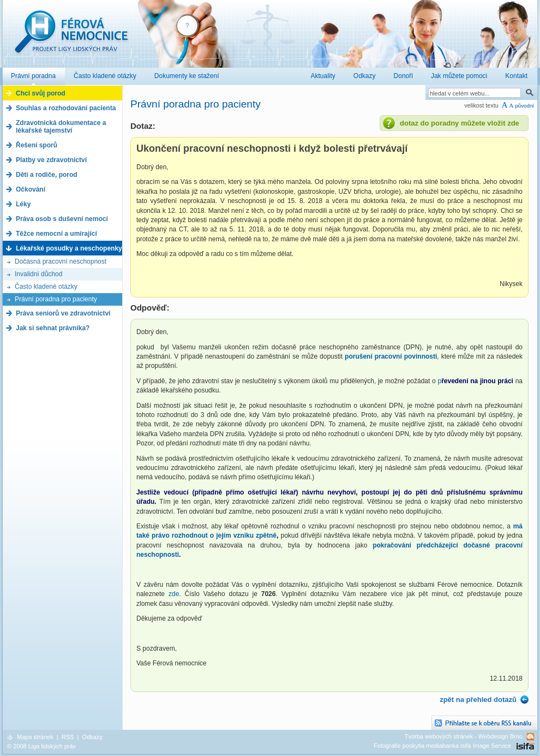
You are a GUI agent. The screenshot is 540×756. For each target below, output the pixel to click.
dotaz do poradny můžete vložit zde (460, 123)
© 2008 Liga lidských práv (41, 746)
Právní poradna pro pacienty (56, 299)
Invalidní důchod (38, 274)
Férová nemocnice (71, 37)
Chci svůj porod (41, 93)
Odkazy (92, 737)
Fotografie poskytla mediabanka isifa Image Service (442, 746)
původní (524, 106)
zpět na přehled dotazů (478, 700)
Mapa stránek (35, 737)
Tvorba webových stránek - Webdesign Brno (464, 736)
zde (174, 594)
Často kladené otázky (46, 287)
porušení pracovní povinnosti (391, 356)
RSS (68, 737)
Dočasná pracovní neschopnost (61, 261)
